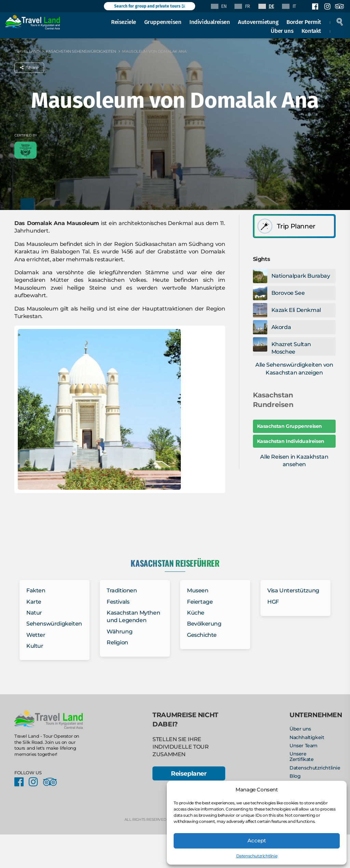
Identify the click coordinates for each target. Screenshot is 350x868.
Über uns (282, 31)
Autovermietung (258, 22)
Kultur (35, 646)
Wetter (36, 635)
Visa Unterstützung (293, 590)
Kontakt (311, 31)
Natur (34, 613)
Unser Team (304, 746)
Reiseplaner (189, 773)
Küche (196, 613)
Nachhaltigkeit (307, 737)
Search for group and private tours (150, 6)
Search (340, 22)
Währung (119, 632)
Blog (295, 776)
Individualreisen (210, 22)
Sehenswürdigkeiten (54, 624)
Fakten (36, 590)
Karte (34, 602)
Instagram (327, 6)
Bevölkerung (204, 624)
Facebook (315, 6)
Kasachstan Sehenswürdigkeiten (81, 51)
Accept (257, 840)
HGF (273, 602)
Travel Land (27, 51)
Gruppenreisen (163, 22)
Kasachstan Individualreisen (291, 441)
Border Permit (304, 22)
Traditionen (122, 590)
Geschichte (202, 635)
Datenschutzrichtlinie (257, 856)
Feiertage (200, 602)
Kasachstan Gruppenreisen (290, 426)
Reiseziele (124, 22)
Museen (198, 590)
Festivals (118, 602)
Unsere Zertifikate (302, 757)
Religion (117, 642)
